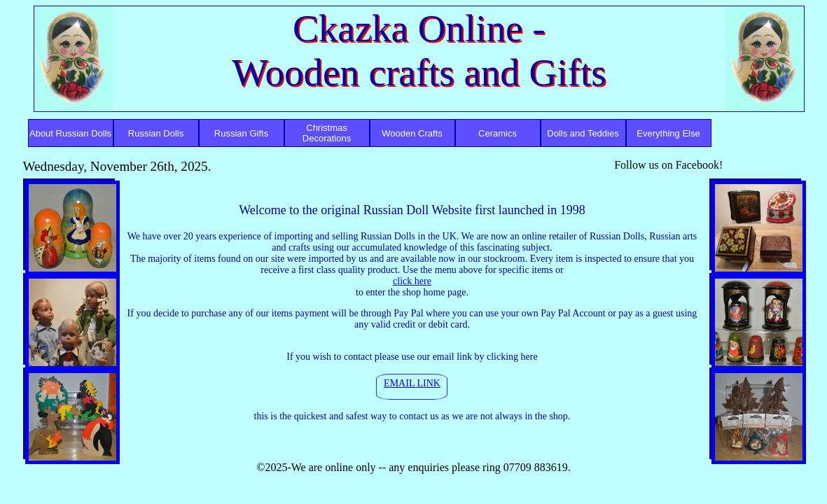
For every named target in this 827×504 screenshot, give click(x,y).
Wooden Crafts (412, 133)
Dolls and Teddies (583, 133)
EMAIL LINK (412, 383)
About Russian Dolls (70, 133)
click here (412, 281)
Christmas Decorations (327, 133)
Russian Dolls (156, 133)
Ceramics (498, 133)
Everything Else (668, 133)
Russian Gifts (241, 133)
